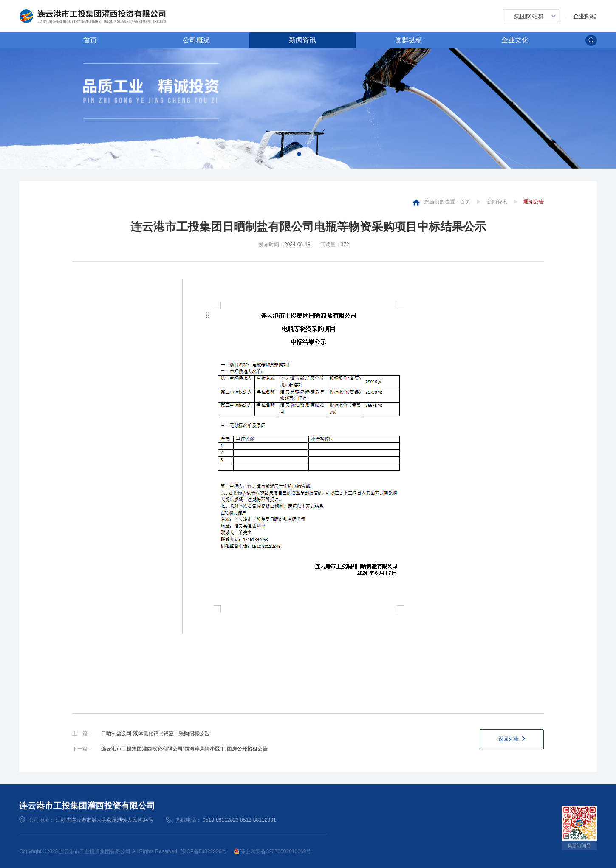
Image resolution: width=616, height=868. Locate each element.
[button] (299, 154)
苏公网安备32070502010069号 (273, 851)
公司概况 (196, 40)
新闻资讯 (302, 40)
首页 (90, 40)
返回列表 (509, 739)
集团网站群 (529, 16)
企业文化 (515, 40)
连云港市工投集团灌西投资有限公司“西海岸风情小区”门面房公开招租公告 (184, 749)
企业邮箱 (585, 16)
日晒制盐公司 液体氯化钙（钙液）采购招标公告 (155, 733)
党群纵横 (409, 40)
